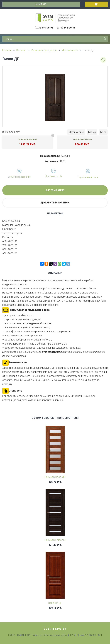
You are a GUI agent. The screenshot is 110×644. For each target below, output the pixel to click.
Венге (103, 132)
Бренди (92, 132)
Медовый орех (76, 132)
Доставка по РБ (54, 176)
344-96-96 (44, 28)
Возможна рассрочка (19, 177)
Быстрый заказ (55, 190)
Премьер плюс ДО (55, 477)
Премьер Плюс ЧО (55, 540)
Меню (41, 4)
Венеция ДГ (55, 603)
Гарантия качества (88, 177)
